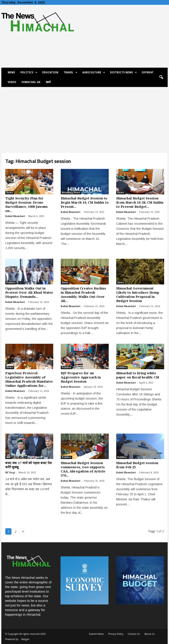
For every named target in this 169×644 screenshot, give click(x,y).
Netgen (25, 639)
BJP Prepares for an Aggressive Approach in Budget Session (81, 377)
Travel (71, 72)
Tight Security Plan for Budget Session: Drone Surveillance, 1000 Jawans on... (27, 205)
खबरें (48, 82)
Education (50, 72)
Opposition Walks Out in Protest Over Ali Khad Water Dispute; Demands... (29, 293)
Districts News (123, 72)
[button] (161, 77)
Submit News (96, 634)
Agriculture (94, 72)
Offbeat (148, 72)
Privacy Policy (116, 634)
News (11, 72)
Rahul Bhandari (15, 216)
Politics (29, 72)
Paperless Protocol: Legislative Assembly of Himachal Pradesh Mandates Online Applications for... (29, 379)
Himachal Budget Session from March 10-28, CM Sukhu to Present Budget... (140, 203)
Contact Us (134, 634)
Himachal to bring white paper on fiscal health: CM (138, 375)
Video (12, 82)
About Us (150, 634)
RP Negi (10, 473)
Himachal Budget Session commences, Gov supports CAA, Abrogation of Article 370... (83, 469)
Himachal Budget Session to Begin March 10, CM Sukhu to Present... (85, 203)
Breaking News (71, 193)
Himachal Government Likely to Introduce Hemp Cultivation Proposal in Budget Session (138, 295)
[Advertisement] (84, 120)
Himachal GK (31, 82)
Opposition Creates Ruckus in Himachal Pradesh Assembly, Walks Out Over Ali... (83, 295)
